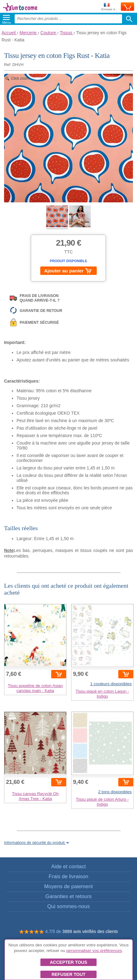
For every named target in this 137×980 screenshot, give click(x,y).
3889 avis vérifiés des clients (90, 931)
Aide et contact (68, 867)
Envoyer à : (109, 7)
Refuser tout (68, 974)
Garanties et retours (68, 896)
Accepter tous (69, 962)
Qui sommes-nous (68, 906)
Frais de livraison (68, 876)
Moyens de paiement (69, 886)
